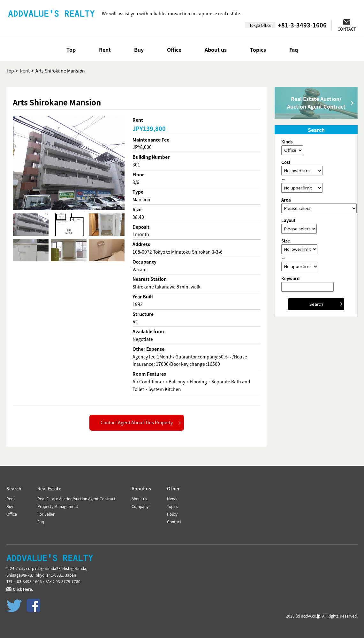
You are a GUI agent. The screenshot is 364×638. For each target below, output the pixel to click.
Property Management (58, 506)
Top (71, 50)
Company (140, 506)
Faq (294, 50)
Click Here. (23, 589)
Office (174, 50)
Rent (105, 50)
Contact (174, 522)
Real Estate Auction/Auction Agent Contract (316, 103)
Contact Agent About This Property (137, 422)
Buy (139, 50)
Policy (172, 514)
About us (216, 50)
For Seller (46, 514)
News (172, 499)
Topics (258, 50)
